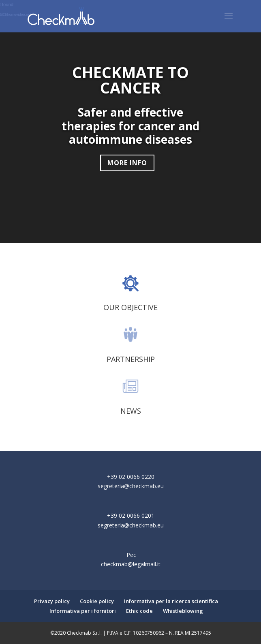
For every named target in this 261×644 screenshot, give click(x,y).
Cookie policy (97, 601)
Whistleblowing (183, 611)
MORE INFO (127, 163)
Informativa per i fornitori (83, 611)
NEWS (131, 411)
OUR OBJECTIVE (130, 307)
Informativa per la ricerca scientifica (171, 601)
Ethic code (139, 611)
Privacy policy (52, 601)
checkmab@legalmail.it (131, 564)
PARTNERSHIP (131, 359)
